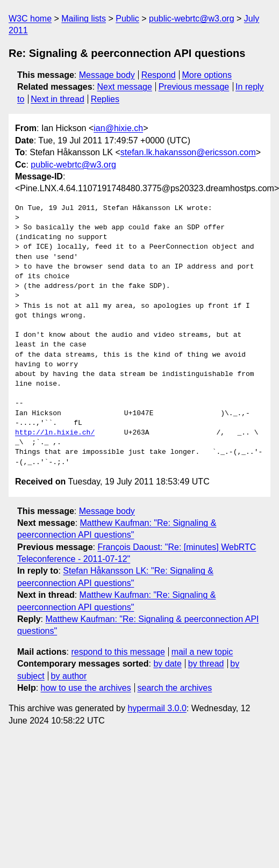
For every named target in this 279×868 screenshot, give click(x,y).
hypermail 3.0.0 (157, 708)
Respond (159, 75)
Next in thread (58, 99)
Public (127, 19)
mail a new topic (202, 652)
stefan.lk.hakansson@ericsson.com (188, 152)
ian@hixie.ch (118, 128)
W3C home (30, 19)
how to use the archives (86, 688)
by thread (206, 664)
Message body (107, 75)
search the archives (175, 688)
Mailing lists (84, 19)
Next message (125, 87)
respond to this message (118, 652)
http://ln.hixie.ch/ (55, 433)
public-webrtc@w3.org (192, 19)
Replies (105, 99)
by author (69, 676)
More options (207, 75)
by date (167, 664)
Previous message (194, 87)
